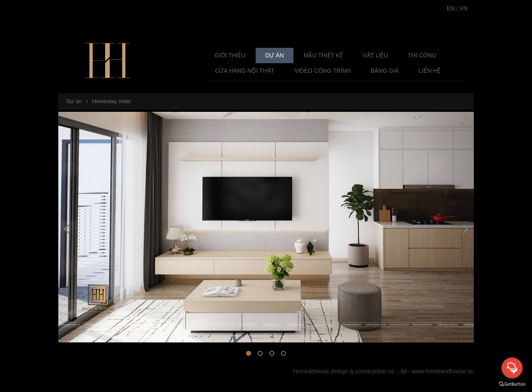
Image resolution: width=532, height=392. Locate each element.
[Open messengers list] (512, 368)
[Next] (465, 229)
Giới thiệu (230, 55)
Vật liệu (375, 55)
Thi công (422, 55)
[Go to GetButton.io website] (512, 384)
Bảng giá (385, 71)
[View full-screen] (465, 121)
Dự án (274, 55)
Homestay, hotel (112, 101)
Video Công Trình (323, 71)
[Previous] (67, 229)
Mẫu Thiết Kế (324, 55)
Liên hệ (430, 71)
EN (451, 8)
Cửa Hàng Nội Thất (245, 71)
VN (464, 8)
